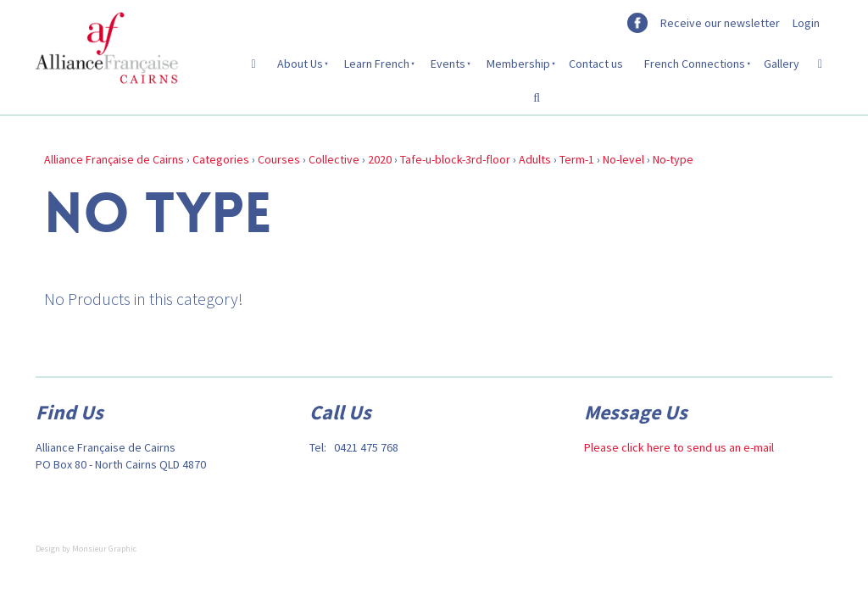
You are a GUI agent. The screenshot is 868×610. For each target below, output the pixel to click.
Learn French (377, 64)
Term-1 (577, 159)
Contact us (596, 64)
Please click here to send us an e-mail (679, 447)
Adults (535, 159)
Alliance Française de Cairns (114, 159)
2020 (380, 159)
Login (806, 23)
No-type (673, 159)
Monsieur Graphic (104, 549)
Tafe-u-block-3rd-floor (455, 159)
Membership (518, 64)
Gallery (782, 64)
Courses (279, 159)
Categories (221, 159)
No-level (623, 159)
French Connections (695, 64)
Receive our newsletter (720, 23)
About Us (300, 64)
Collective (334, 159)
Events (448, 64)
